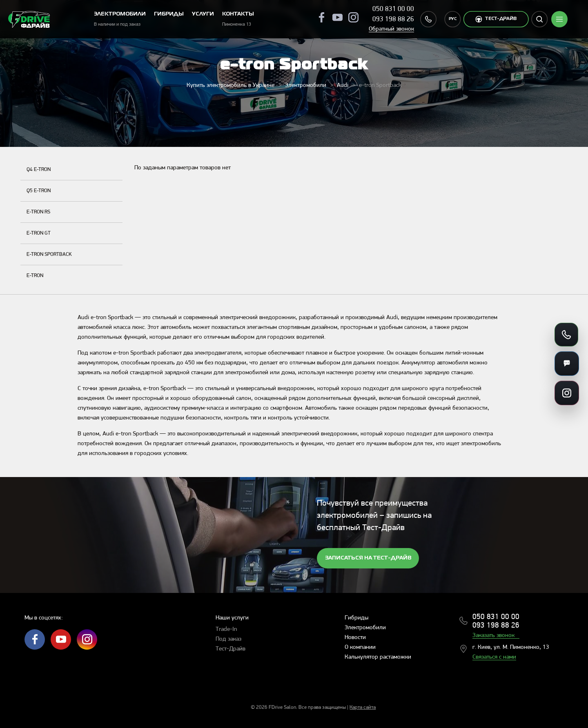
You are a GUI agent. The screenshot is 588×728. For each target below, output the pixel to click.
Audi (343, 85)
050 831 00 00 (393, 9)
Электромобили (306, 85)
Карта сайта (363, 707)
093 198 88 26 (393, 19)
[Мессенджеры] (567, 364)
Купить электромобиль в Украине (231, 85)
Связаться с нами (494, 657)
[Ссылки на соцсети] (567, 393)
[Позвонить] (566, 335)
